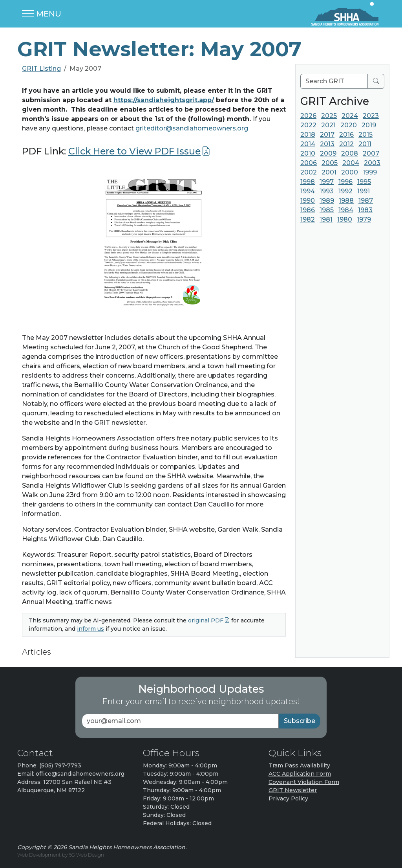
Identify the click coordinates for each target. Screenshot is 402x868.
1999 (370, 172)
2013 (327, 144)
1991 (364, 191)
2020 (349, 125)
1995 (364, 182)
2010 (308, 153)
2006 (309, 163)
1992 (345, 191)
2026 (308, 116)
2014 (308, 144)
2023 (371, 116)
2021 (328, 125)
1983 (365, 210)
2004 (351, 163)
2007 (371, 153)
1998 (308, 182)
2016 (346, 135)
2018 (308, 135)
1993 (327, 191)
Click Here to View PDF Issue (134, 151)
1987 (366, 201)
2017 (327, 135)
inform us (90, 629)
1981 (326, 219)
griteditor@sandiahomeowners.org (192, 128)
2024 (350, 116)
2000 (350, 172)
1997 (327, 182)
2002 (309, 172)
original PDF (206, 620)
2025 (329, 116)
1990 (308, 201)
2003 (372, 163)
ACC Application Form (300, 774)
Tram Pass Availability (299, 765)
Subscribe (300, 721)
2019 (369, 125)
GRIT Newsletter (293, 790)
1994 (308, 191)
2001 (329, 172)
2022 (308, 125)
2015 (365, 135)
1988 (346, 201)
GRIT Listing (41, 69)
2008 (350, 153)
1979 (364, 219)
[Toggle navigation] (42, 14)
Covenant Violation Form (304, 782)
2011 (365, 144)
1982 (308, 219)
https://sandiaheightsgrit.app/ (164, 100)
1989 (327, 201)
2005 (330, 163)
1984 (346, 210)
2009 (328, 153)
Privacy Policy (288, 798)
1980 (345, 219)
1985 (327, 210)
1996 (345, 182)
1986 (308, 210)
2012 (346, 144)
